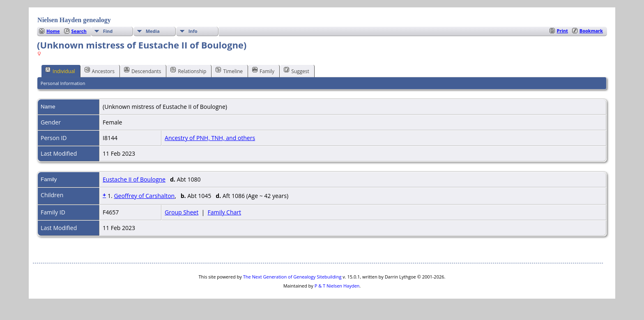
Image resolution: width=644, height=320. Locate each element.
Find (108, 31)
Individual (60, 71)
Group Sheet (182, 212)
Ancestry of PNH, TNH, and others (210, 138)
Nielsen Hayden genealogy (74, 20)
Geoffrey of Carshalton (144, 196)
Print (562, 31)
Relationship (188, 71)
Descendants (143, 71)
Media (153, 31)
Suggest (297, 71)
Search (79, 31)
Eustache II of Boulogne (134, 179)
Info (193, 31)
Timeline (229, 71)
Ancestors (100, 71)
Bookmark (591, 31)
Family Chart (224, 212)
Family (263, 71)
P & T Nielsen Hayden (337, 286)
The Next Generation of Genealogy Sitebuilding (292, 277)
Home (53, 31)
